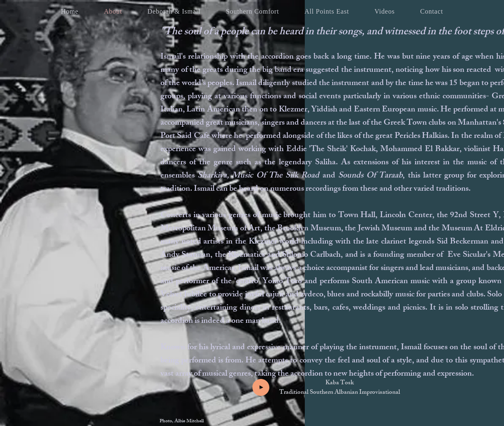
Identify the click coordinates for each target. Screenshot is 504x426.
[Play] (261, 387)
